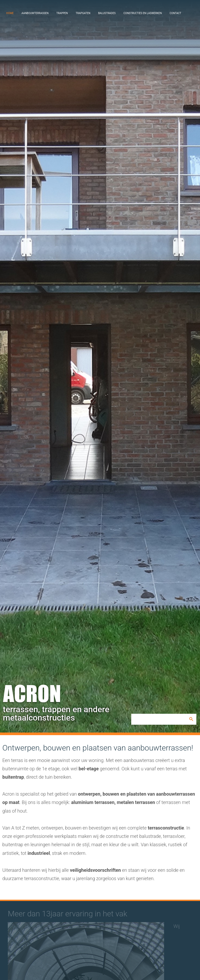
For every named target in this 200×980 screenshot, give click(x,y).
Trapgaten (83, 13)
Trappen (62, 13)
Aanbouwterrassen (35, 13)
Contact (175, 13)
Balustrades (107, 13)
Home (10, 13)
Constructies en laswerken (143, 13)
